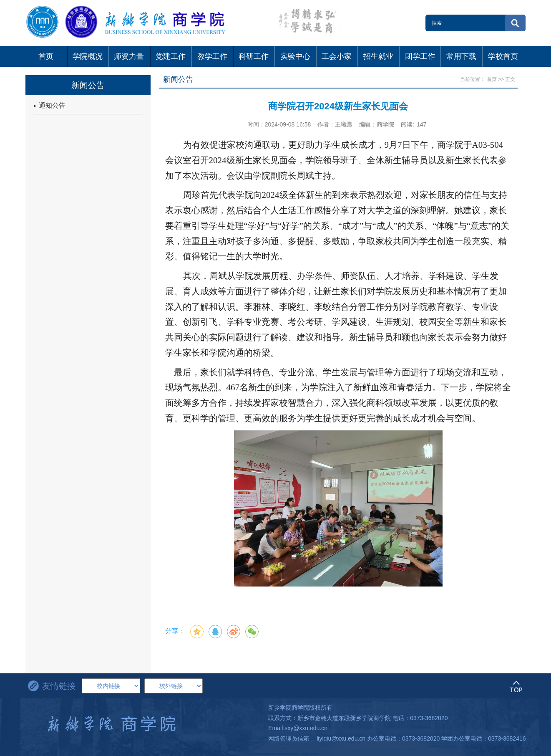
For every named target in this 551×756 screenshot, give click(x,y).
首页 (492, 79)
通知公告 (50, 105)
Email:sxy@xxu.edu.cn (298, 728)
